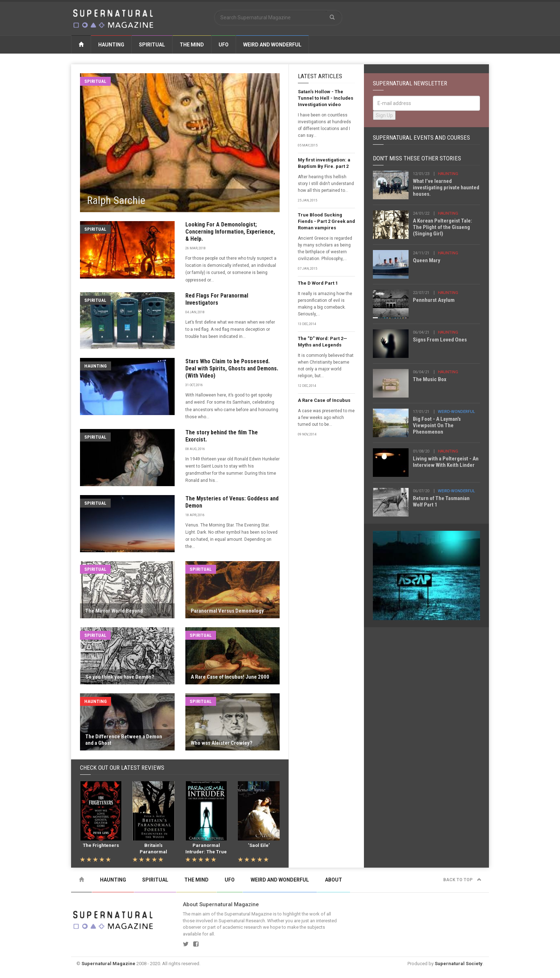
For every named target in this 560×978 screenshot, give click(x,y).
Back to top (462, 880)
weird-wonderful (456, 412)
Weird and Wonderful (272, 45)
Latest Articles (320, 76)
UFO (224, 45)
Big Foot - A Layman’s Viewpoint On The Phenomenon (437, 425)
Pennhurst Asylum (434, 300)
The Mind (192, 45)
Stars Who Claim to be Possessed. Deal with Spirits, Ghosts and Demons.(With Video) (232, 368)
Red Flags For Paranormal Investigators (217, 299)
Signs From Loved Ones (440, 340)
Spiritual (152, 45)
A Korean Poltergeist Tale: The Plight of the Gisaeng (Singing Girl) (442, 227)
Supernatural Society (459, 964)
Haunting (111, 45)
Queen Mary (427, 260)
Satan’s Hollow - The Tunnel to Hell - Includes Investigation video (326, 98)
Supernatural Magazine (108, 964)
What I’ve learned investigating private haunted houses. (446, 188)
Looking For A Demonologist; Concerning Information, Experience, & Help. (230, 232)
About (334, 880)
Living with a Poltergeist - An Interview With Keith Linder (446, 462)
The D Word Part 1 (318, 283)
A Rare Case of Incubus (324, 400)
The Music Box (430, 379)
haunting (448, 174)
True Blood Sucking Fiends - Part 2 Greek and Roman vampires (326, 221)
